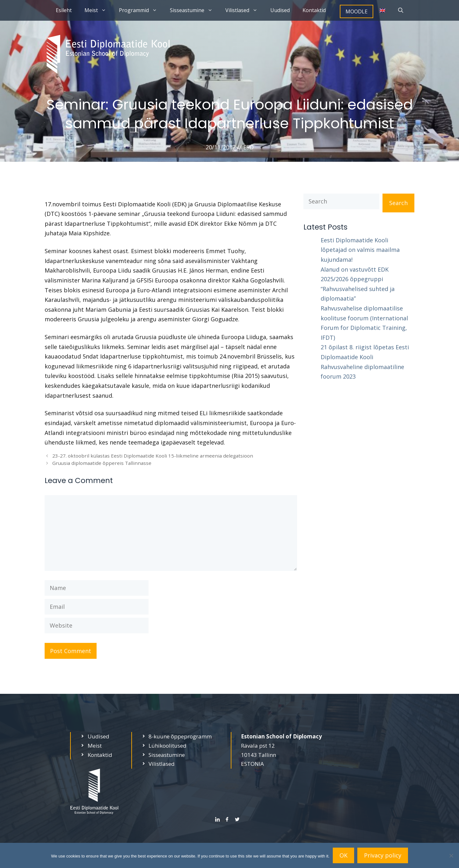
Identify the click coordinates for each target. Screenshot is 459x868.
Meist (98, 10)
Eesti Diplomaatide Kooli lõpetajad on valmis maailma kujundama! (360, 250)
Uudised (280, 10)
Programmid (141, 10)
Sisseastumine (194, 10)
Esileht (64, 10)
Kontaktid (314, 10)
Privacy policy (383, 855)
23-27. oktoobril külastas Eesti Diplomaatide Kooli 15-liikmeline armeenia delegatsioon (153, 456)
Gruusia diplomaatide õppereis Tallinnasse (102, 463)
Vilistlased (245, 10)
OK (343, 855)
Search (398, 203)
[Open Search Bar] (401, 10)
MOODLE (357, 11)
